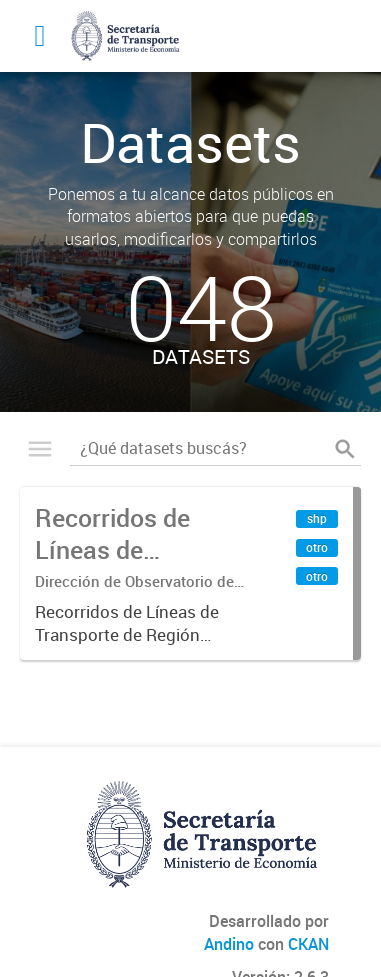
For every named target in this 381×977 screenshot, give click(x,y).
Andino (229, 944)
